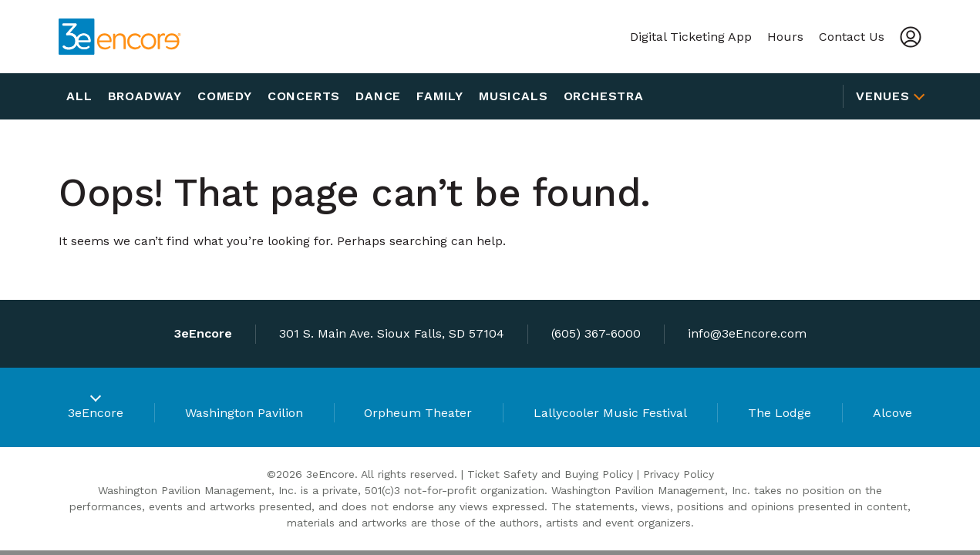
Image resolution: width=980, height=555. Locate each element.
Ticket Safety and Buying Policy (550, 474)
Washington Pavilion (244, 413)
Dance (378, 96)
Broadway (145, 96)
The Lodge (780, 413)
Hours (785, 37)
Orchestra (604, 96)
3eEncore (96, 413)
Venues (883, 96)
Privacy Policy (679, 474)
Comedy (225, 96)
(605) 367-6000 (596, 333)
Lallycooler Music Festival (610, 413)
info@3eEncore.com (747, 333)
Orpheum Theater (418, 413)
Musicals (513, 96)
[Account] (911, 37)
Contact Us (852, 37)
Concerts (304, 96)
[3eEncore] (120, 37)
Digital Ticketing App (691, 37)
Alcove (892, 413)
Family (440, 96)
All (79, 96)
